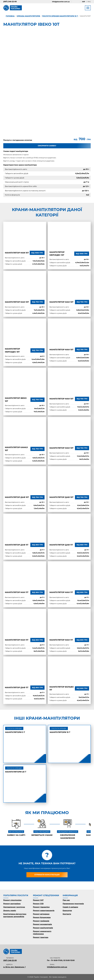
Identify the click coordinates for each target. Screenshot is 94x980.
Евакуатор (67, 911)
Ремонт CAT (38, 900)
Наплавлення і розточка (14, 907)
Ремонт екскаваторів (42, 924)
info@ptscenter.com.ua (61, 2)
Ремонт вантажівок (12, 904)
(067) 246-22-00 (10, 2)
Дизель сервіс (10, 911)
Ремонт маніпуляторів (43, 928)
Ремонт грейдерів (41, 921)
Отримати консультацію (47, 875)
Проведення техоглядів (73, 904)
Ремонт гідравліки (41, 907)
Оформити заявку (47, 146)
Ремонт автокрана (41, 914)
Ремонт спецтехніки (12, 900)
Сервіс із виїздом (70, 907)
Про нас (66, 900)
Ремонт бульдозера (42, 917)
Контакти (67, 914)
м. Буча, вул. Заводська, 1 (14, 967)
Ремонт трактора (41, 937)
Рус (89, 2)
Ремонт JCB (38, 904)
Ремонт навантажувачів (44, 911)
